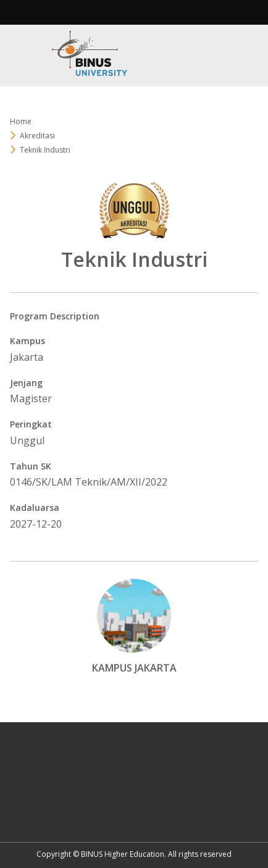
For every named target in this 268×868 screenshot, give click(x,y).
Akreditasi (37, 136)
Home (21, 121)
